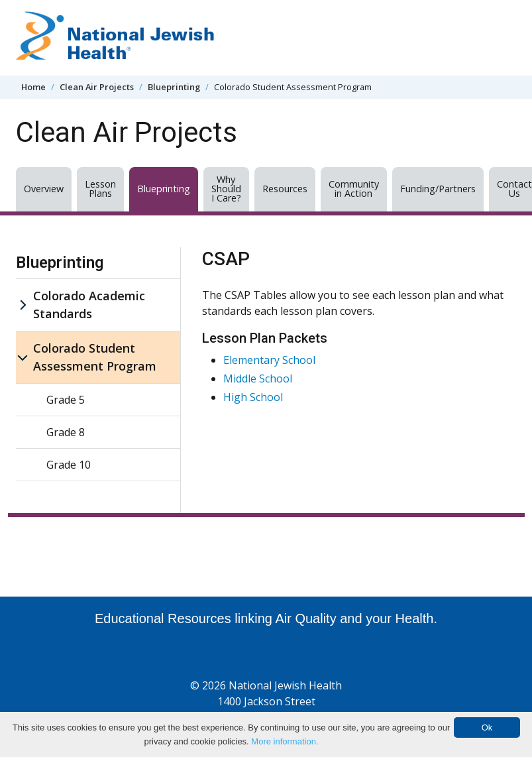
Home (33, 87)
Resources (285, 189)
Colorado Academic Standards (89, 305)
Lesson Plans (100, 189)
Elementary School (269, 360)
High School (253, 397)
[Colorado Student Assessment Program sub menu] (23, 357)
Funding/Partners (438, 189)
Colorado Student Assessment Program (95, 357)
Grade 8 (66, 432)
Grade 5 (66, 400)
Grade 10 (69, 465)
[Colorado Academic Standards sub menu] (23, 305)
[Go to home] (115, 38)
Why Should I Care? (226, 189)
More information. (285, 741)
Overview (44, 189)
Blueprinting (174, 87)
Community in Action (354, 189)
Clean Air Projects (97, 87)
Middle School (258, 378)
